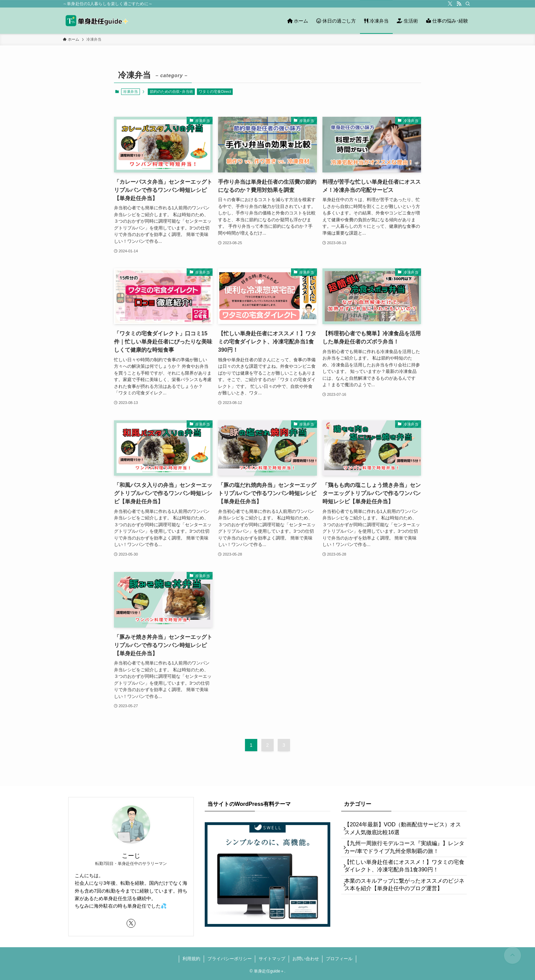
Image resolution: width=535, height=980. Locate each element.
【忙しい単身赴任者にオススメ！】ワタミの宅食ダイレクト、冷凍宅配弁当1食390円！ (404, 878)
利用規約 (191, 959)
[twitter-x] (450, 4)
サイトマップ (272, 959)
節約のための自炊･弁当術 (171, 92)
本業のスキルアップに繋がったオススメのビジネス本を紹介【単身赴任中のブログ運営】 (404, 902)
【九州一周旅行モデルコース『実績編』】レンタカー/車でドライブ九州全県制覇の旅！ (404, 855)
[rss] (459, 4)
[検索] (468, 4)
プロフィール (339, 959)
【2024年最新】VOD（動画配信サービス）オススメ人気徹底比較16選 (405, 831)
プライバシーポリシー (230, 959)
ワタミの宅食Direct (215, 92)
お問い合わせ (306, 959)
